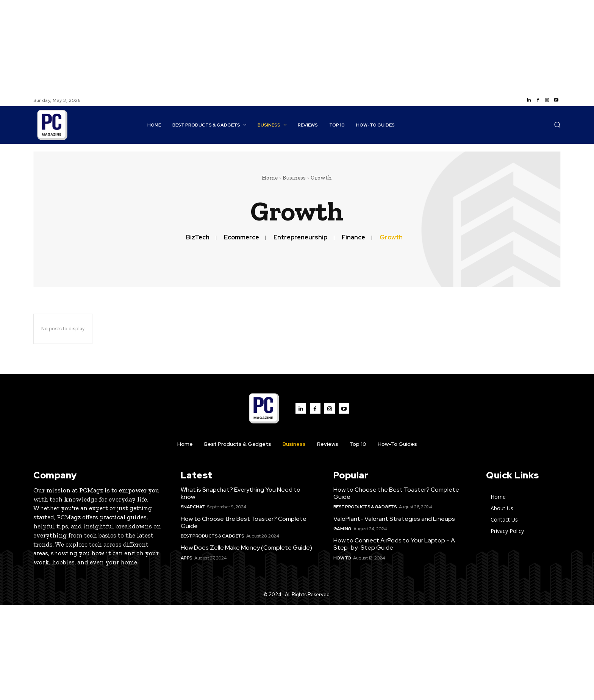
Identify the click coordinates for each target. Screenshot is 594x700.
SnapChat (193, 507)
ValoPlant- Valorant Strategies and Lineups (394, 519)
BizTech (198, 237)
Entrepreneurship (300, 237)
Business (294, 178)
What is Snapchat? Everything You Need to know (241, 493)
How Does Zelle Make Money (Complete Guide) (246, 548)
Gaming (342, 529)
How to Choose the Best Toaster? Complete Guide (244, 522)
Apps (187, 558)
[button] (557, 125)
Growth (391, 237)
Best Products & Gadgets (213, 536)
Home (270, 178)
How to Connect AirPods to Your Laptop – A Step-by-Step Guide (394, 544)
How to (342, 558)
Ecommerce (242, 237)
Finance (353, 237)
